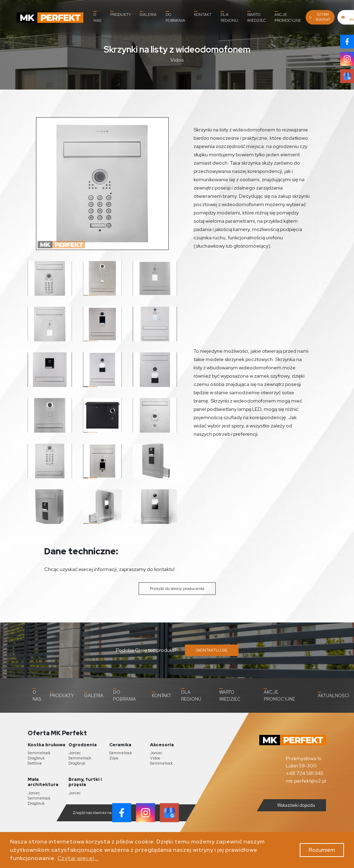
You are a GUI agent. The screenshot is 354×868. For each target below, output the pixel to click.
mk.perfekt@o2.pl (306, 780)
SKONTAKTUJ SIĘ (212, 650)
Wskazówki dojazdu (291, 805)
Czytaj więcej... (78, 858)
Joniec (74, 753)
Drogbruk (36, 758)
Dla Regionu (229, 17)
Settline (35, 763)
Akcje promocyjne (288, 17)
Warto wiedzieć (257, 17)
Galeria (148, 14)
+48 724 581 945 (305, 773)
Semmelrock (39, 753)
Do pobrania (175, 17)
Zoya (114, 758)
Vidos (155, 758)
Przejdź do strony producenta (177, 589)
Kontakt (203, 14)
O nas (97, 17)
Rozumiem (322, 850)
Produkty (121, 14)
